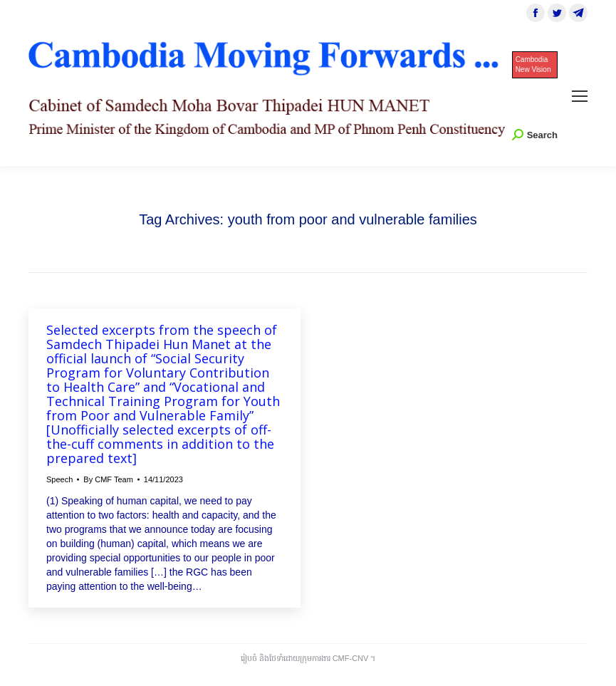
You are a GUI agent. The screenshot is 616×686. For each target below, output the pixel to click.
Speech (59, 479)
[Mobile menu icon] (580, 96)
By (108, 479)
